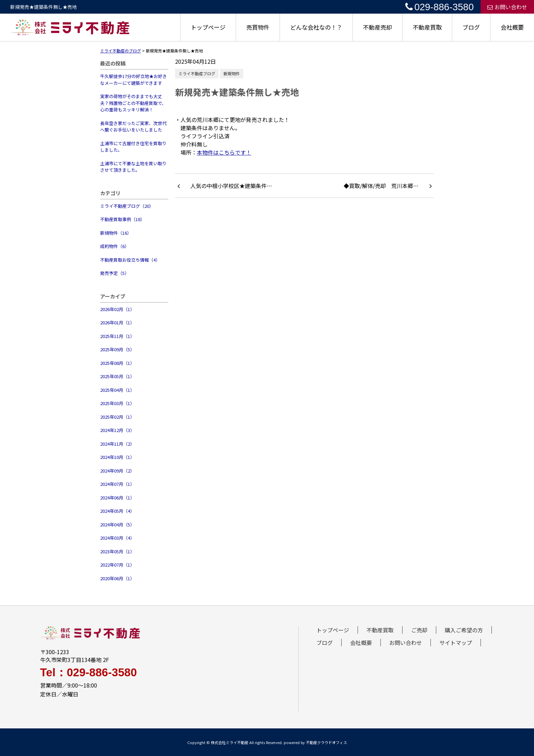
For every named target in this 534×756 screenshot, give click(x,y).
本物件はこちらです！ (224, 152)
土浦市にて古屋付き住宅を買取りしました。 (133, 147)
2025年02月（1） (117, 417)
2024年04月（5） (117, 524)
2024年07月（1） (117, 484)
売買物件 (258, 27)
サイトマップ (456, 643)
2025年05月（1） (117, 376)
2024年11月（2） (117, 444)
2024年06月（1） (117, 498)
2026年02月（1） (117, 309)
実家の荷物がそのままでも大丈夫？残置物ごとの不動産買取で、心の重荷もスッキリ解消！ (133, 103)
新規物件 (232, 73)
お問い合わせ (507, 7)
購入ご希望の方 (464, 630)
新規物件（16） (116, 233)
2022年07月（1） (117, 565)
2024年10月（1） (117, 457)
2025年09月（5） (117, 349)
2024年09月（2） (117, 471)
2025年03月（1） (117, 403)
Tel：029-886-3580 (89, 672)
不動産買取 (427, 27)
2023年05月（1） (117, 551)
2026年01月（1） (117, 322)
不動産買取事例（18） (122, 219)
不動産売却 (378, 27)
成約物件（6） (115, 246)
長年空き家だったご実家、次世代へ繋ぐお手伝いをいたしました (133, 127)
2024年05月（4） (117, 511)
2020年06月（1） (117, 578)
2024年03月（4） (117, 538)
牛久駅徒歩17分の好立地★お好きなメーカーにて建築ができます (133, 80)
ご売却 (419, 630)
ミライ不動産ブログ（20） (127, 206)
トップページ (208, 27)
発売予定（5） (115, 273)
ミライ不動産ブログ (197, 73)
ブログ (471, 27)
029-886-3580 (439, 7)
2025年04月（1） (117, 390)
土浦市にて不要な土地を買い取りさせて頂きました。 (133, 167)
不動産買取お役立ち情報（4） (130, 260)
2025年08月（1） (117, 363)
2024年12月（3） (117, 430)
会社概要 (512, 27)
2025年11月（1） (117, 336)
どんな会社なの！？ (316, 27)
